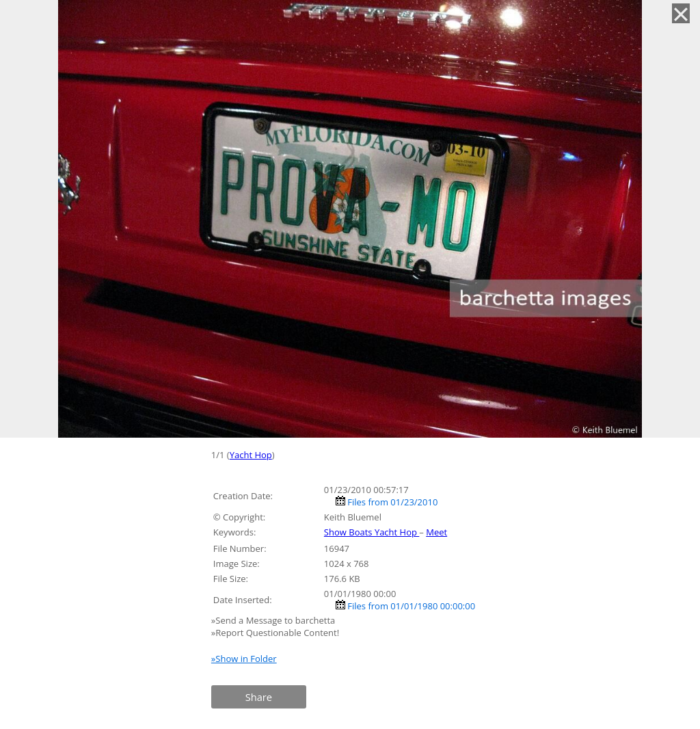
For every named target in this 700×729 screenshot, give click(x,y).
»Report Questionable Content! (275, 633)
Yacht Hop (251, 455)
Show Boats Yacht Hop (372, 532)
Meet (436, 532)
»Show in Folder (244, 659)
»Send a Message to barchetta (274, 620)
